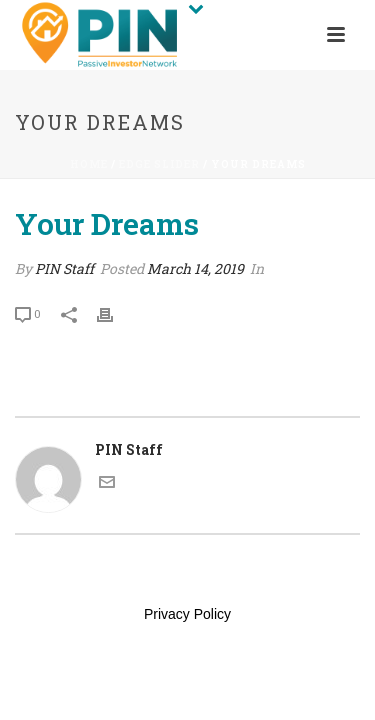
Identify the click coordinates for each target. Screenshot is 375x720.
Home (89, 164)
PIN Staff (64, 268)
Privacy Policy (187, 614)
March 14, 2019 (195, 268)
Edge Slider (159, 164)
